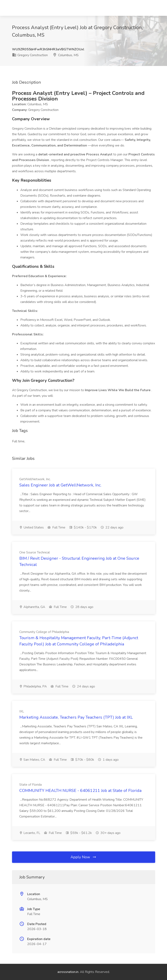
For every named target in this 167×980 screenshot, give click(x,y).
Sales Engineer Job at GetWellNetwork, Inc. (60, 485)
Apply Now (84, 857)
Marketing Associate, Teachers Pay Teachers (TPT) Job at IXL (76, 717)
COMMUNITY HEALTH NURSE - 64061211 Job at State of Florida (80, 791)
